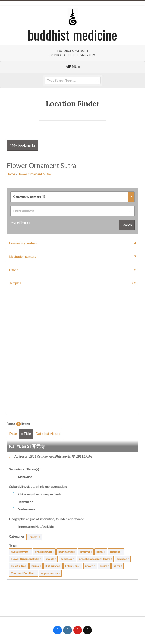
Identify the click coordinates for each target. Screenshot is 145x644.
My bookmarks (23, 145)
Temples (72, 283)
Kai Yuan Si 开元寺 (27, 446)
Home (11, 174)
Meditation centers (72, 257)
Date (13, 433)
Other (72, 270)
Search (127, 225)
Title (26, 434)
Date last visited (48, 433)
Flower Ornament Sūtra (34, 174)
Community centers (72, 243)
